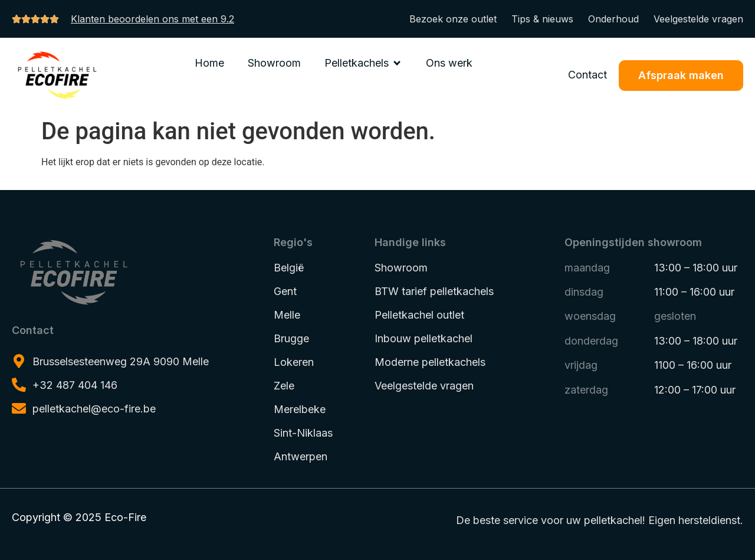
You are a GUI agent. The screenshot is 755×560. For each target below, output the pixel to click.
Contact (587, 75)
